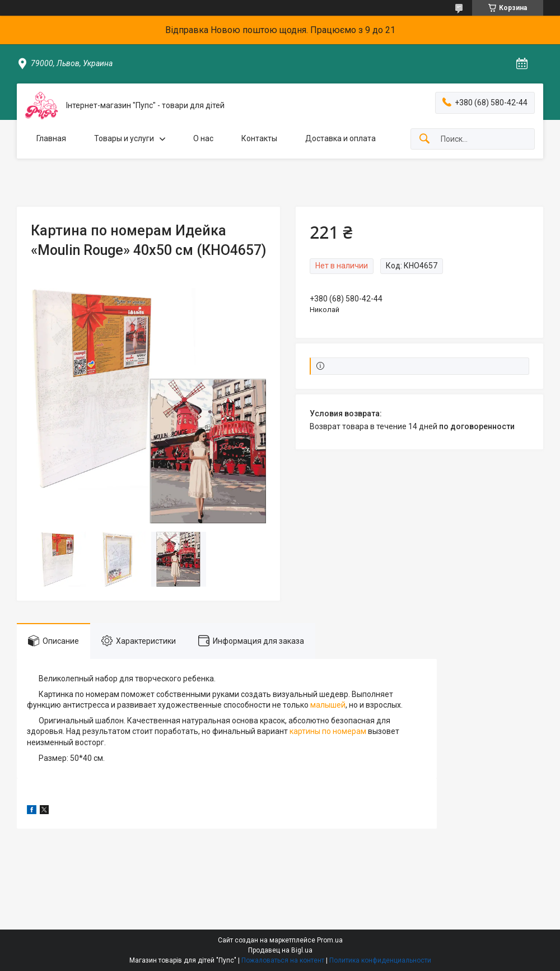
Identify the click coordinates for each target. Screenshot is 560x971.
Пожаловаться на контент (283, 960)
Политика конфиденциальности (380, 960)
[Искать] (424, 139)
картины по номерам (328, 731)
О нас (203, 138)
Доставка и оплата (340, 138)
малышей (328, 705)
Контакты (259, 138)
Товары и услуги (124, 138)
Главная (51, 138)
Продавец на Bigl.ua (280, 950)
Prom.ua (330, 940)
